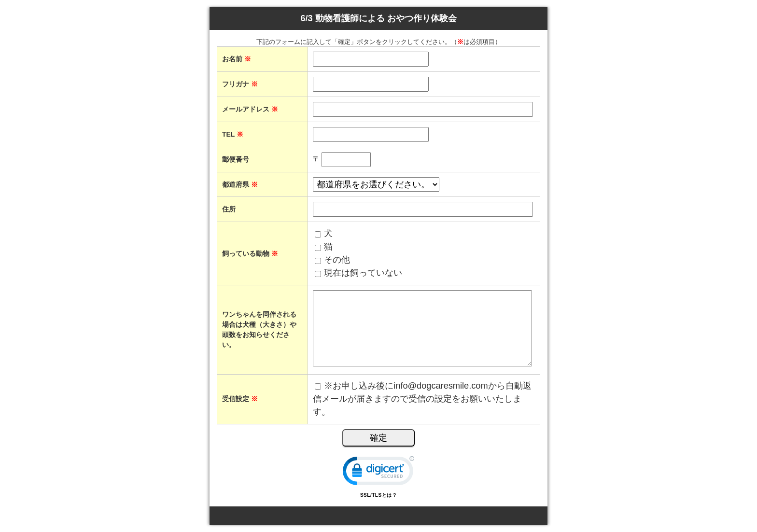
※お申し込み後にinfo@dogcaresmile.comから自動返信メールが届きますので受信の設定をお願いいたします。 (422, 399)
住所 (229, 209)
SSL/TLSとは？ (378, 495)
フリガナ (240, 84)
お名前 (237, 59)
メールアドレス (250, 109)
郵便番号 (236, 159)
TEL (233, 134)
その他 (337, 260)
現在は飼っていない (363, 273)
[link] (378, 473)
